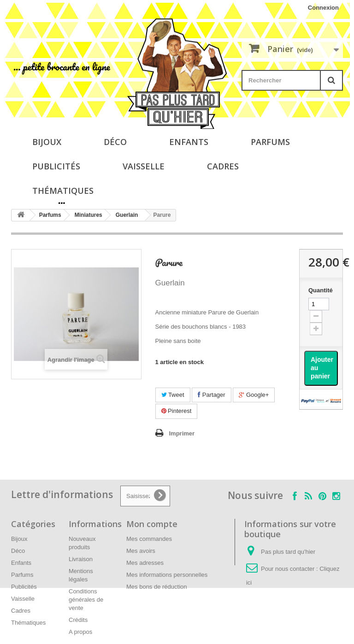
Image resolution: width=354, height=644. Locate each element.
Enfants (189, 142)
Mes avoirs (141, 551)
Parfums (270, 142)
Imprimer (182, 433)
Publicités (56, 166)
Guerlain (127, 215)
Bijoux (47, 142)
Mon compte (152, 524)
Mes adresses (145, 563)
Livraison (81, 559)
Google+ (254, 395)
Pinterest (177, 411)
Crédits (78, 620)
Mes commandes (149, 539)
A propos (80, 632)
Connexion (323, 8)
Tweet (173, 395)
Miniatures (88, 215)
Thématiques (63, 191)
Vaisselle (144, 166)
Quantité (321, 290)
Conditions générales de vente (86, 600)
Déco (115, 142)
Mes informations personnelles (167, 575)
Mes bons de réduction (157, 587)
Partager (211, 395)
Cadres (223, 166)
